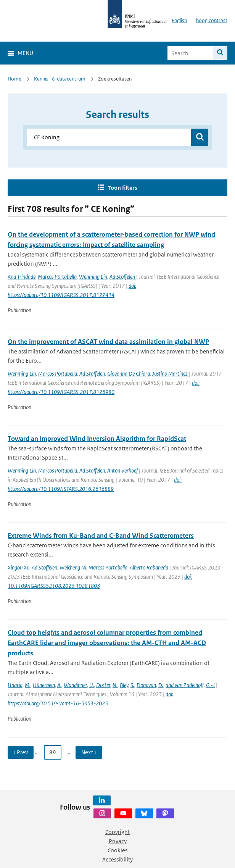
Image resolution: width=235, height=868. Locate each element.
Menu (25, 53)
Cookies (117, 850)
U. (92, 685)
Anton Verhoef (123, 470)
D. (161, 685)
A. (59, 685)
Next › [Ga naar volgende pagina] (89, 752)
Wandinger (75, 685)
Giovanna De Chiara (129, 373)
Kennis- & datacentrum (60, 79)
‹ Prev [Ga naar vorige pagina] (21, 752)
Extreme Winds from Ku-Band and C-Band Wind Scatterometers (101, 536)
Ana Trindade (22, 277)
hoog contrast (212, 20)
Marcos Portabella (57, 277)
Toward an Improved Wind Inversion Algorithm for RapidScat (97, 439)
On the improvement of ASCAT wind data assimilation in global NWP (108, 342)
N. (115, 685)
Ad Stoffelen (123, 277)
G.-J (210, 685)
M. (28, 685)
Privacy (118, 841)
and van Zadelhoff (185, 685)
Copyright (117, 832)
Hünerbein (44, 685)
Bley (124, 685)
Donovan (146, 685)
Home (14, 79)
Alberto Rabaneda (149, 567)
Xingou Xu (19, 567)
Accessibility (117, 859)
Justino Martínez (171, 373)
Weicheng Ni (73, 567)
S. (132, 685)
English (179, 20)
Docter (103, 685)
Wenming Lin (93, 277)
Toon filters (122, 188)
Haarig (15, 685)
